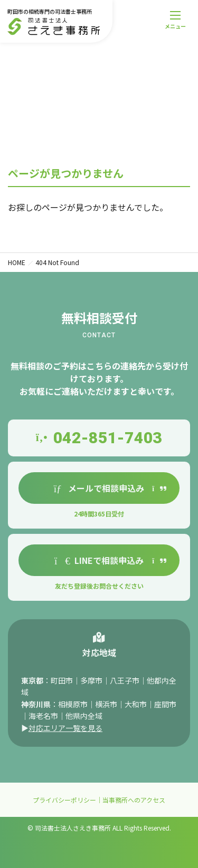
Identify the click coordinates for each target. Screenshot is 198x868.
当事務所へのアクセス (134, 800)
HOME (17, 262)
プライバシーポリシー (64, 800)
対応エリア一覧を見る (65, 730)
